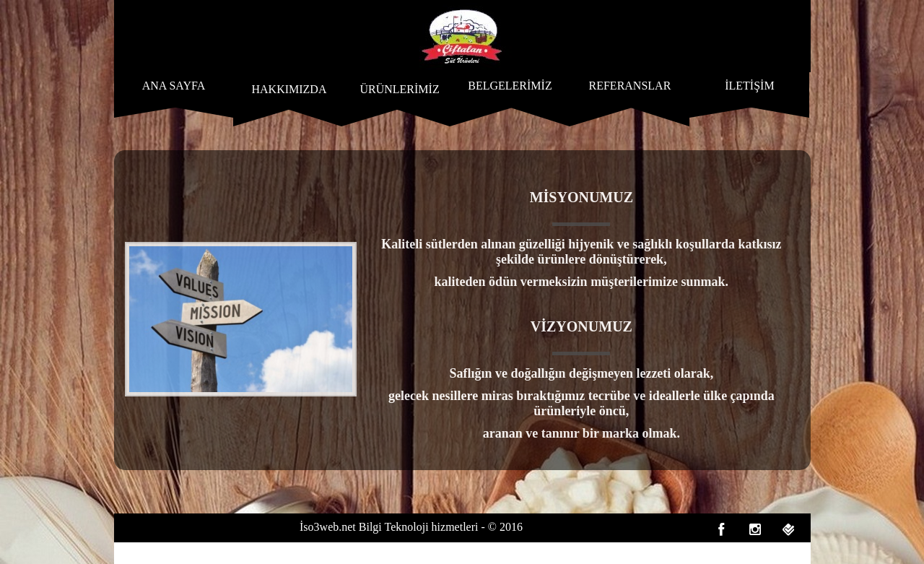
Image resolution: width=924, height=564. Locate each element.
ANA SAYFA (174, 86)
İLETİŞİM (749, 86)
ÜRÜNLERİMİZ (399, 89)
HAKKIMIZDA (289, 89)
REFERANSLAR (630, 86)
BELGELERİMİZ (510, 86)
